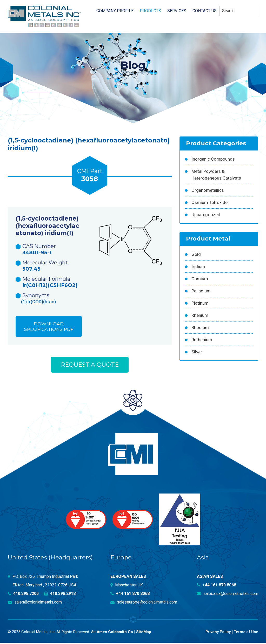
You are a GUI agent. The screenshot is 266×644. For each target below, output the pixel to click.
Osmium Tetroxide (210, 202)
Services (177, 11)
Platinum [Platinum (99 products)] (200, 303)
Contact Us (205, 11)
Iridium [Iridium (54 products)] (198, 266)
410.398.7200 (23, 595)
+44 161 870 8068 (130, 595)
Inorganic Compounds (213, 159)
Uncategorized (206, 215)
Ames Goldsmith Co (115, 633)
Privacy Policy (218, 633)
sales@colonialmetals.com (35, 603)
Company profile (115, 11)
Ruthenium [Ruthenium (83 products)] (202, 340)
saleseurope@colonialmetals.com (144, 603)
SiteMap (144, 633)
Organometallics (208, 190)
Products (150, 11)
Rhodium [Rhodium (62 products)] (200, 327)
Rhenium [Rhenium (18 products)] (200, 315)
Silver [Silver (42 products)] (197, 352)
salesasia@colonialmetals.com (227, 595)
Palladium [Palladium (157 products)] (201, 291)
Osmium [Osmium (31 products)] (200, 279)
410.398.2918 (60, 595)
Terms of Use (246, 633)
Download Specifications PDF (49, 327)
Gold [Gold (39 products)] (196, 254)
